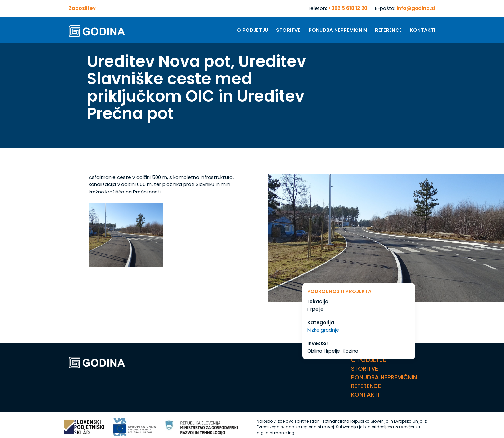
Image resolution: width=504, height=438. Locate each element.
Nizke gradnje (323, 330)
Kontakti (423, 30)
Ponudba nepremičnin (338, 30)
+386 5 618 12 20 (348, 8)
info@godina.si (416, 8)
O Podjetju (252, 30)
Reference (388, 30)
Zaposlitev (82, 8)
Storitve (288, 30)
